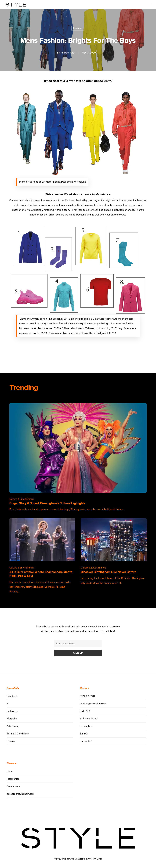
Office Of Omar (95, 859)
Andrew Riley (68, 53)
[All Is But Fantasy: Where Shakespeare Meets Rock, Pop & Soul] (42, 556)
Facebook (12, 696)
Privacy (11, 741)
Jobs (10, 771)
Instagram (12, 711)
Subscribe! (86, 741)
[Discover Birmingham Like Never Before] (114, 552)
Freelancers (13, 786)
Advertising (13, 726)
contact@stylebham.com (93, 704)
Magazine (12, 719)
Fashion (78, 28)
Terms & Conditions (18, 734)
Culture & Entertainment (22, 499)
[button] (150, 5)
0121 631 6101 (87, 696)
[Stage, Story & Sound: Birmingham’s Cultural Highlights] (78, 458)
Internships (13, 779)
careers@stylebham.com (21, 794)
